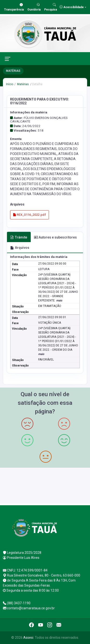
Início (10, 84)
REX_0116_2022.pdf (30, 215)
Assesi (28, 638)
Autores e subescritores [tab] (55, 237)
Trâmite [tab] (19, 237)
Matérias (23, 84)
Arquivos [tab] (20, 248)
